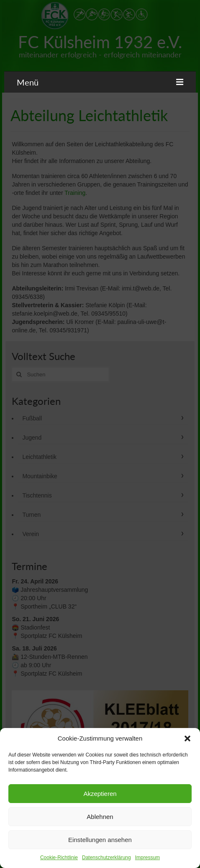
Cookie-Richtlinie (59, 858)
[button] (187, 738)
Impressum (147, 858)
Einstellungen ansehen (100, 840)
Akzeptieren (100, 794)
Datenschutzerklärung (106, 858)
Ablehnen (100, 817)
